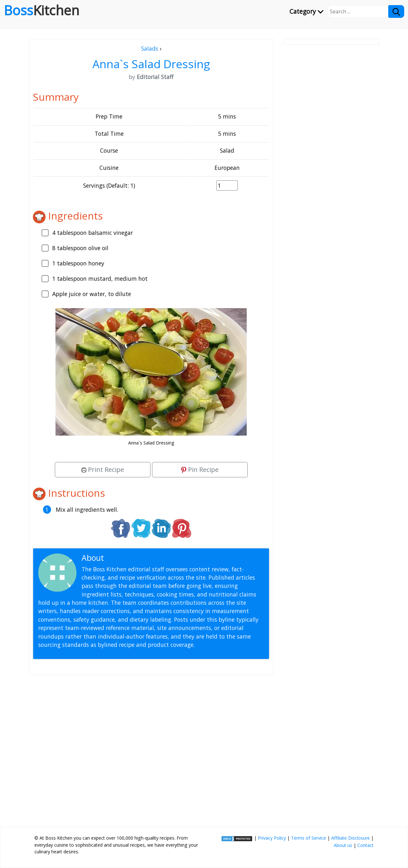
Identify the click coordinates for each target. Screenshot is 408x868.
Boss (42, 10)
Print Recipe (103, 470)
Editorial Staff (131, 558)
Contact (365, 845)
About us (343, 845)
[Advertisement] (151, 748)
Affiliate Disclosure (350, 838)
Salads (150, 48)
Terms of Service (309, 838)
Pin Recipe (200, 470)
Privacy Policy (272, 838)
